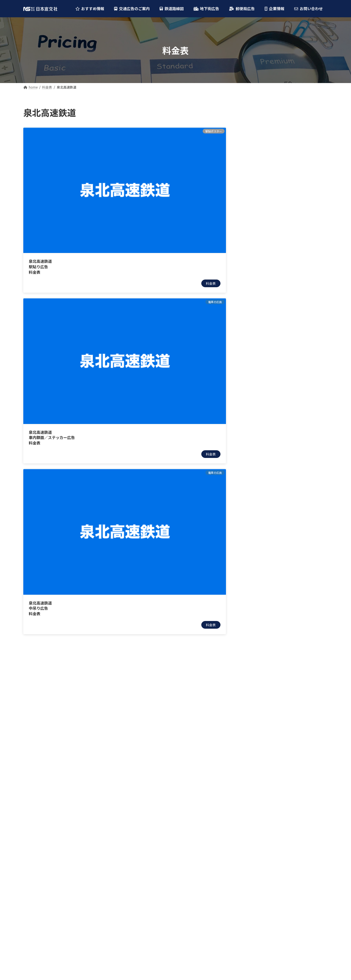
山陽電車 (255, 390)
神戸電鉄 (255, 412)
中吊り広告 (261, 186)
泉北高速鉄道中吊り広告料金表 (181, 179)
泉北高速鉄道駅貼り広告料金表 (40, 179)
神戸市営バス (259, 524)
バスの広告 (257, 219)
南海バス (255, 490)
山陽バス (255, 535)
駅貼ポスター (262, 163)
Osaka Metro (259, 246)
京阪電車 (255, 312)
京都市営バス (259, 513)
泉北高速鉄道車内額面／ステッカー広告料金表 (122, 179)
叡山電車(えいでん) (264, 435)
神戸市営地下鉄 (261, 357)
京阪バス (255, 502)
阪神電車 (255, 290)
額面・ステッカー (266, 196)
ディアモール (258, 584)
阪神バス (255, 479)
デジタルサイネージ (268, 130)
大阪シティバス (260, 446)
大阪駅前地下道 (261, 573)
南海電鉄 (255, 301)
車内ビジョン (262, 208)
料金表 (70, 196)
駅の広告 (255, 119)
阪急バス (255, 457)
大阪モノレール (261, 346)
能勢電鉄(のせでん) (264, 379)
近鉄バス (255, 468)
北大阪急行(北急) (262, 324)
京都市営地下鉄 (261, 368)
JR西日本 (255, 257)
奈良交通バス (259, 546)
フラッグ (259, 141)
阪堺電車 (255, 424)
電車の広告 (257, 174)
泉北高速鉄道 (259, 335)
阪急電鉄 (255, 268)
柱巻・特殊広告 (264, 152)
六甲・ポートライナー (266, 401)
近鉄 (251, 279)
